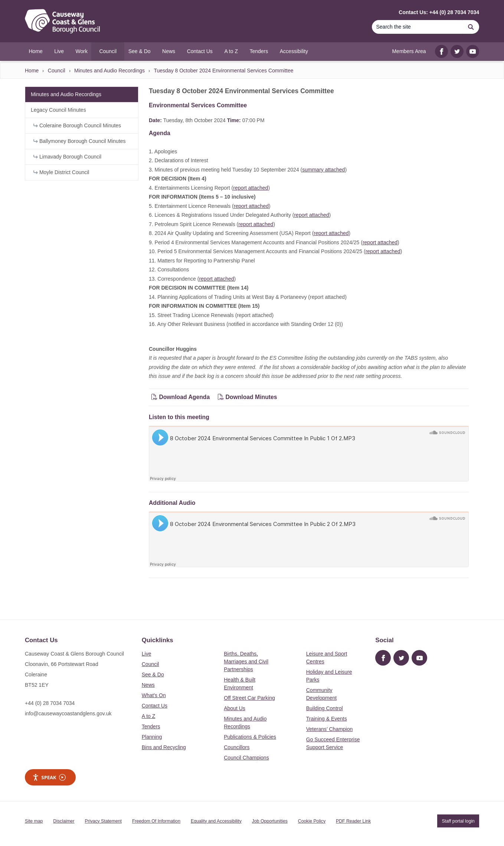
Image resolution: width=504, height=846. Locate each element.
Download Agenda (181, 397)
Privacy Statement (103, 821)
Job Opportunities (270, 821)
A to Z (149, 716)
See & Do (153, 674)
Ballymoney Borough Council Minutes (80, 141)
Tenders (151, 726)
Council (57, 71)
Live (147, 654)
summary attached (323, 170)
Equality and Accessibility (216, 821)
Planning (152, 737)
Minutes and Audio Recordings (109, 71)
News (148, 685)
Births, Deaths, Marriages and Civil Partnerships (246, 662)
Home (32, 71)
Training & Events (327, 719)
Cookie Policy (312, 821)
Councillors (237, 747)
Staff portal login (458, 821)
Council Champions (246, 758)
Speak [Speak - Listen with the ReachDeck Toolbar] (49, 778)
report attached (251, 188)
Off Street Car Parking (249, 698)
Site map (34, 821)
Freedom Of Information (156, 821)
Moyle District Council (61, 172)
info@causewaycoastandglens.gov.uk (68, 713)
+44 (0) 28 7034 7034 (50, 703)
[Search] (417, 27)
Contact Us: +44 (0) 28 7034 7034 (439, 12)
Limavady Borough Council (67, 157)
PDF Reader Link (353, 821)
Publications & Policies (250, 737)
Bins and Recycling (164, 747)
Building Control (325, 708)
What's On (154, 695)
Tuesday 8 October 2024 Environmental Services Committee (223, 71)
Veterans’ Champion (330, 729)
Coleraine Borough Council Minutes (77, 125)
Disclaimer (64, 821)
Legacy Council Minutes (58, 110)
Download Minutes (248, 397)
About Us (235, 708)
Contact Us (155, 706)
